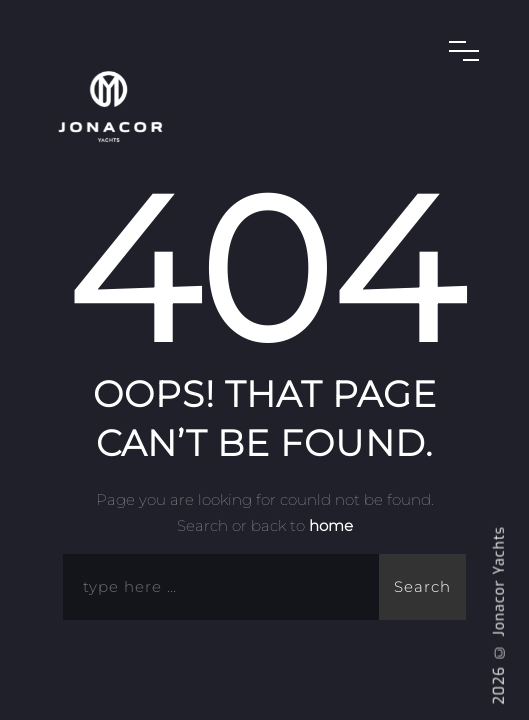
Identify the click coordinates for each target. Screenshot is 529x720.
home (331, 525)
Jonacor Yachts (499, 581)
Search (422, 586)
